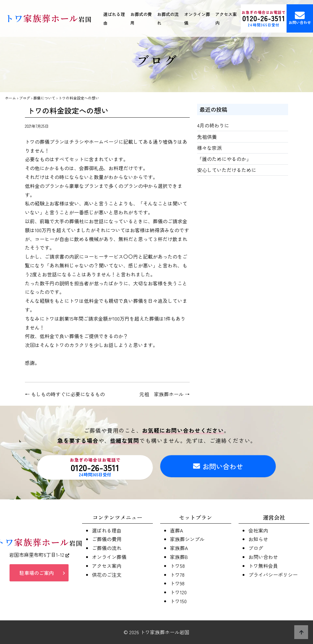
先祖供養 (207, 137)
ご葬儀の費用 (107, 539)
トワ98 (177, 583)
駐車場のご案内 (37, 576)
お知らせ (258, 539)
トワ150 (178, 601)
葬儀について (44, 98)
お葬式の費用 (141, 18)
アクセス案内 (226, 18)
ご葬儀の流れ (107, 548)
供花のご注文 (107, 575)
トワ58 (177, 566)
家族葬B (179, 557)
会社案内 (258, 530)
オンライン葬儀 (197, 18)
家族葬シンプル (187, 539)
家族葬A (179, 548)
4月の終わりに (213, 125)
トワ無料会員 (263, 566)
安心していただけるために (227, 170)
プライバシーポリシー (273, 575)
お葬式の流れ (168, 18)
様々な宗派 (209, 148)
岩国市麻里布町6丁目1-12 (39, 558)
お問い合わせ (300, 18)
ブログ (25, 98)
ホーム (10, 98)
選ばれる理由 (114, 18)
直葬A (176, 530)
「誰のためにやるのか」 (224, 159)
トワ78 (177, 575)
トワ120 (178, 592)
